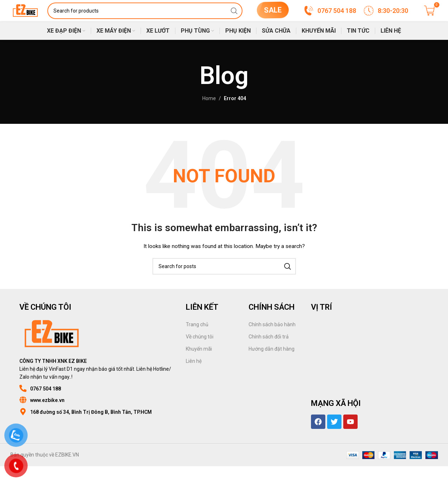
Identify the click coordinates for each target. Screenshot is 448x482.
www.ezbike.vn (47, 416)
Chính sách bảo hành (272, 340)
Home (209, 114)
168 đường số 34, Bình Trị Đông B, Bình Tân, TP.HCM (91, 428)
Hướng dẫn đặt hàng (272, 365)
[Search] (158, 19)
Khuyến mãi (199, 365)
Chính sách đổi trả (269, 352)
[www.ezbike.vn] (23, 416)
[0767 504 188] (23, 404)
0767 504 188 (46, 404)
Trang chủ (197, 340)
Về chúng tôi (200, 352)
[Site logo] (39, 18)
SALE (272, 16)
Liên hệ (194, 377)
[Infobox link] (330, 19)
